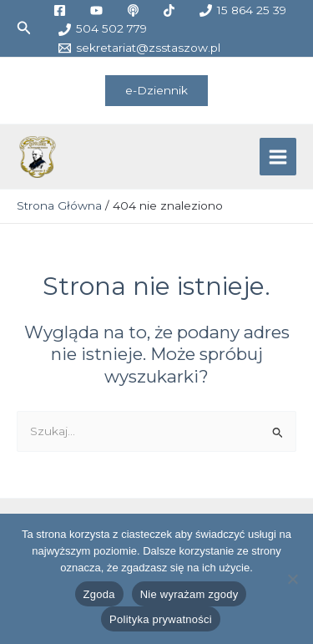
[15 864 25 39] (243, 10)
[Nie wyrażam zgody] (292, 579)
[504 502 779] (102, 30)
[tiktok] (172, 10)
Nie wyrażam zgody (189, 594)
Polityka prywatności (161, 619)
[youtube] (98, 10)
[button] (24, 28)
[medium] (135, 10)
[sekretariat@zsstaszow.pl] (139, 48)
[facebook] (62, 10)
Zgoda (99, 594)
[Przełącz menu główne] (278, 157)
